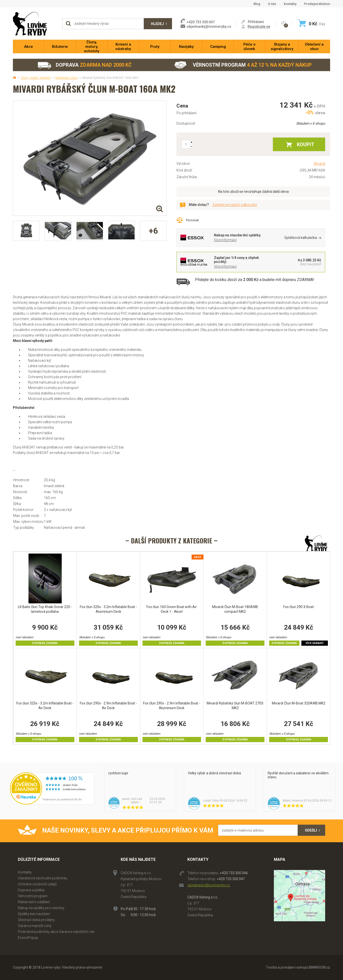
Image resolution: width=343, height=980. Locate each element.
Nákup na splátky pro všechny (41, 908)
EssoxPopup (28, 938)
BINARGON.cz (319, 967)
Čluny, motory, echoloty (36, 78)
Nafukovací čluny (67, 78)
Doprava (84, 65)
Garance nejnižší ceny (35, 926)
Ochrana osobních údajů (37, 884)
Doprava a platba (31, 890)
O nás (272, 4)
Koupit (306, 144)
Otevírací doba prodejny (36, 920)
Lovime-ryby (35, 24)
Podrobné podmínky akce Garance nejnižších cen (56, 932)
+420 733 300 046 (234, 873)
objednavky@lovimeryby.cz (209, 27)
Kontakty (290, 4)
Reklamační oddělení (34, 902)
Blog (257, 4)
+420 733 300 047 (231, 879)
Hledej (157, 24)
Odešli (311, 830)
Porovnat (192, 220)
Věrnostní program (243, 65)
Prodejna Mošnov (317, 4)
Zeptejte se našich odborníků (235, 205)
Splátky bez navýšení (34, 914)
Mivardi (319, 164)
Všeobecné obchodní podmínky (43, 878)
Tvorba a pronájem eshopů (287, 967)
